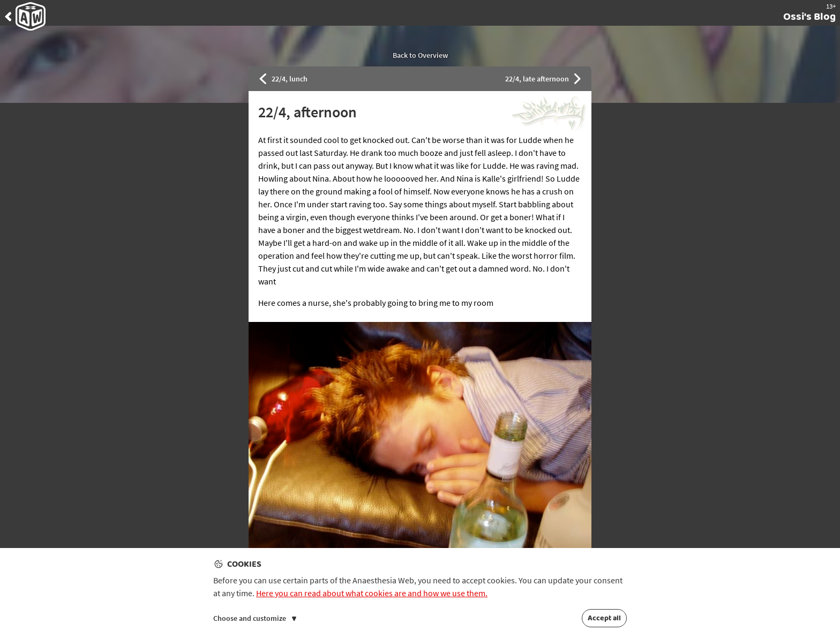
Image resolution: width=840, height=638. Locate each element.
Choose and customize (255, 618)
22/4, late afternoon (543, 79)
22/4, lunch (283, 79)
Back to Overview (420, 55)
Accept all (604, 618)
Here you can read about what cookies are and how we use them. (372, 593)
